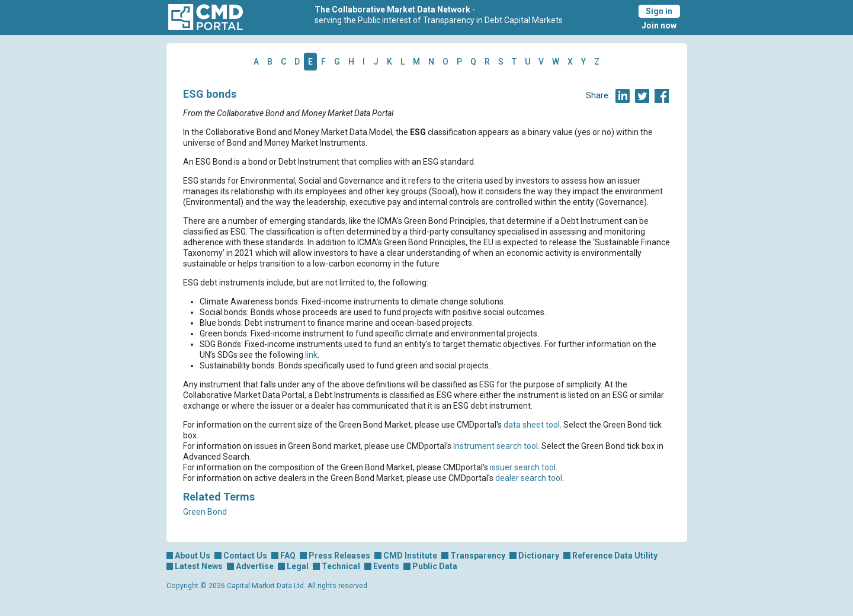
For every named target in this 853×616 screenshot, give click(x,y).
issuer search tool (523, 467)
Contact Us (245, 556)
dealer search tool (529, 478)
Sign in (659, 11)
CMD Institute (410, 556)
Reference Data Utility (615, 556)
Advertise (255, 566)
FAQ (288, 556)
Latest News (199, 566)
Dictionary (539, 556)
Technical (341, 566)
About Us (193, 556)
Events (386, 566)
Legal (298, 566)
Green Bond (205, 512)
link (311, 355)
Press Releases (339, 556)
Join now (659, 25)
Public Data (435, 566)
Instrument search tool (496, 446)
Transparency (478, 556)
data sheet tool (532, 425)
